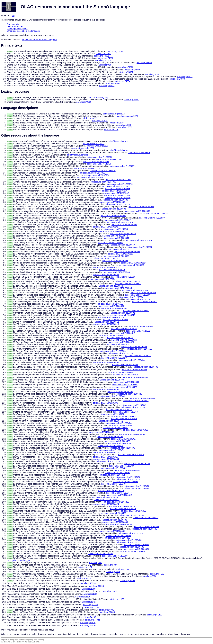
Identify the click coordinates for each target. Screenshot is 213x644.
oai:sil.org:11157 (91, 607)
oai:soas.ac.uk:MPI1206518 (123, 315)
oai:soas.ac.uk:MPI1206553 (115, 261)
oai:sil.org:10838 (100, 121)
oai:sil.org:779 (96, 563)
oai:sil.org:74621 (185, 77)
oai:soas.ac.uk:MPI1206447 (134, 407)
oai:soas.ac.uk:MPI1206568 (110, 286)
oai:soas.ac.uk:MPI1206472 (112, 450)
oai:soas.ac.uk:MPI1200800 (115, 556)
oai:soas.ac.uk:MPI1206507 (139, 299)
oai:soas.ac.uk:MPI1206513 (122, 333)
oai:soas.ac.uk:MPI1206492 (125, 365)
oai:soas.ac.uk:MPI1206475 (122, 448)
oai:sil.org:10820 (131, 100)
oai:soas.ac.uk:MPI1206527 (138, 356)
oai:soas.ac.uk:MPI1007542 (116, 193)
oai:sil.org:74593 (103, 60)
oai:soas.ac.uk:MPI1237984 (97, 175)
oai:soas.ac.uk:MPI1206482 (114, 468)
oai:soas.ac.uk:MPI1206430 (144, 529)
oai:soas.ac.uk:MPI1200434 (136, 549)
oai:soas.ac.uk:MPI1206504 (111, 306)
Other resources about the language (23, 31)
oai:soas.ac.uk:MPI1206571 (131, 265)
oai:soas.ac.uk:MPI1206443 (136, 401)
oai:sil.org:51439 (155, 615)
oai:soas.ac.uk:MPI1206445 (126, 412)
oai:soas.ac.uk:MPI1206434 (131, 533)
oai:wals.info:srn (111, 130)
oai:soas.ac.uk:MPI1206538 (113, 209)
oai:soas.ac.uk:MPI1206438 (114, 520)
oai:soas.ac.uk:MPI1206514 (111, 335)
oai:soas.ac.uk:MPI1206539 (137, 211)
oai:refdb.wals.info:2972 (120, 150)
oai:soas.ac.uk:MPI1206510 (106, 324)
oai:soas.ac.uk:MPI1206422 (133, 511)
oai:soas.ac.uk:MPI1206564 (124, 277)
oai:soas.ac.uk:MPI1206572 (106, 267)
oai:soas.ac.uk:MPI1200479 (129, 542)
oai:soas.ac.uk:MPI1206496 (125, 375)
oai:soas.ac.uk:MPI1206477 (119, 493)
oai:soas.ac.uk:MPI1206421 (146, 518)
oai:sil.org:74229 (84, 102)
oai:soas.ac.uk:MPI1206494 (132, 360)
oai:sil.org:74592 (106, 58)
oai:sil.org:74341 (92, 620)
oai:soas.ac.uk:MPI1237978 (87, 168)
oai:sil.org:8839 (125, 127)
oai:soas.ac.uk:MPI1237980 (92, 173)
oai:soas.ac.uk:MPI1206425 (122, 506)
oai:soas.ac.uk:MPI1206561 (104, 279)
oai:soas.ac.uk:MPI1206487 (129, 479)
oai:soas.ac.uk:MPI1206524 (124, 340)
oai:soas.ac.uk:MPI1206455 (121, 425)
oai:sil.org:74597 (105, 65)
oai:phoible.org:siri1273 (127, 116)
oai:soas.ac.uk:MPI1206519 (111, 317)
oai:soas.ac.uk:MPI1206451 (120, 392)
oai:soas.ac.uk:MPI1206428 (116, 502)
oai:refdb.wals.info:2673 (98, 146)
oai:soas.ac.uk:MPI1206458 (101, 432)
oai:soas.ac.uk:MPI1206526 (121, 353)
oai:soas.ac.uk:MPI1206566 (135, 290)
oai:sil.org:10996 (96, 586)
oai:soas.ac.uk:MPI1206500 (144, 302)
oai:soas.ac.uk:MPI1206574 (115, 191)
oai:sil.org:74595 (144, 63)
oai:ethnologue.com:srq (77, 155)
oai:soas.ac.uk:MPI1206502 (122, 313)
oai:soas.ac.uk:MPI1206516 (124, 329)
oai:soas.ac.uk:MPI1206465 (109, 461)
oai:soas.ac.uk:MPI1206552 (127, 252)
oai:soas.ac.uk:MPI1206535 (118, 198)
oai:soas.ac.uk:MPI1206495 (106, 362)
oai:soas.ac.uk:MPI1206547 (118, 220)
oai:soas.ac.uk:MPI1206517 (139, 331)
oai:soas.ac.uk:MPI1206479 (137, 488)
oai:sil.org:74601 (126, 72)
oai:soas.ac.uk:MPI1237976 (103, 171)
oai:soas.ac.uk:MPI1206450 (106, 389)
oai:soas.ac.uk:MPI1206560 (139, 240)
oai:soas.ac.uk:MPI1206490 (111, 380)
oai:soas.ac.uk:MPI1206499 (120, 372)
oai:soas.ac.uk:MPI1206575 (120, 184)
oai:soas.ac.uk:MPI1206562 (128, 281)
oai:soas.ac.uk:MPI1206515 (141, 326)
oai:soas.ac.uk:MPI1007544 (117, 195)
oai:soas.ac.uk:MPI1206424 (106, 504)
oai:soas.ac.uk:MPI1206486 (128, 477)
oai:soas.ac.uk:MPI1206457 (124, 439)
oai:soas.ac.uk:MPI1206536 (115, 200)
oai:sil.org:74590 (104, 54)
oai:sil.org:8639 (124, 125)
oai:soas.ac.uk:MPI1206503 (110, 304)
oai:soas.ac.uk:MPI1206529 (139, 349)
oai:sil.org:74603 (153, 74)
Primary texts (13, 24)
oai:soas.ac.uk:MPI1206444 (119, 410)
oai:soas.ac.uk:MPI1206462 (112, 414)
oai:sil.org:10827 (127, 581)
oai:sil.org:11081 (111, 591)
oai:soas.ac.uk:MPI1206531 (156, 213)
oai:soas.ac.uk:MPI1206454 (119, 423)
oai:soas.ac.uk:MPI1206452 (115, 428)
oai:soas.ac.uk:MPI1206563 (106, 275)
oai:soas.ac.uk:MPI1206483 (127, 470)
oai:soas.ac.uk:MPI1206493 (145, 367)
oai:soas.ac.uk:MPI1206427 (107, 500)
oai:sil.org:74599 (126, 67)
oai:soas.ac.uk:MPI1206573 (117, 189)
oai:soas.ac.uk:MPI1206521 (121, 342)
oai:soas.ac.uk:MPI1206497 (135, 377)
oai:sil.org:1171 (85, 567)
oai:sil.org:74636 (112, 83)
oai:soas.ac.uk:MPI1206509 (138, 295)
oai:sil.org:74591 (102, 56)
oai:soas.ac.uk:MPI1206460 (124, 419)
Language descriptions (17, 29)
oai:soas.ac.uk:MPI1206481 (112, 475)
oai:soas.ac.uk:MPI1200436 (131, 547)
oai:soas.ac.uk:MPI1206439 (115, 522)
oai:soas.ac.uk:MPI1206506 (131, 297)
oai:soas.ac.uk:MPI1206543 (123, 234)
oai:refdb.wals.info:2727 (83, 148)
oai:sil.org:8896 (149, 576)
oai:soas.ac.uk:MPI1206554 (134, 263)
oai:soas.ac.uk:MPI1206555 (116, 256)
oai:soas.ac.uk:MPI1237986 (118, 180)
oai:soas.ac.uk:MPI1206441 (134, 405)
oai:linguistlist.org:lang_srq (19, 560)
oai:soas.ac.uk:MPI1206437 (146, 527)
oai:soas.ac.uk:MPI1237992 (100, 157)
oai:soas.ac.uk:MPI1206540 (112, 231)
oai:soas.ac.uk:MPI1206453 (136, 430)
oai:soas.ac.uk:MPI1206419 (119, 495)
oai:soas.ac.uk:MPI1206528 (134, 347)
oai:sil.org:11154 (90, 605)
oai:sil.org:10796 (90, 118)
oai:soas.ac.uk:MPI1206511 (115, 320)
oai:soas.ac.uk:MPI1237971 (123, 166)
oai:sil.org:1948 (113, 572)
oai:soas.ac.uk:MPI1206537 (141, 207)
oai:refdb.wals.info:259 (118, 141)
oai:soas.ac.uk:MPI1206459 (132, 434)
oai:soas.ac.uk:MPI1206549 (124, 225)
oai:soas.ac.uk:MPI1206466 (131, 455)
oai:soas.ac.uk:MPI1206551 (122, 249)
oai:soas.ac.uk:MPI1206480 (118, 473)
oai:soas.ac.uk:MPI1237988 (90, 177)
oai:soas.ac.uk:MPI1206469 (122, 466)
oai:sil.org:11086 (90, 594)
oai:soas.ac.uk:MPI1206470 (117, 441)
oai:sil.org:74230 (88, 617)
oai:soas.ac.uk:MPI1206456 (110, 437)
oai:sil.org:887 (110, 565)
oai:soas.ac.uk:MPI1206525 (113, 351)
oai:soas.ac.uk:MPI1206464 (106, 459)
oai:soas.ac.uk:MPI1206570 (112, 270)
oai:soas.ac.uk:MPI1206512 (106, 322)
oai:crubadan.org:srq (98, 97)
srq (13, 16)
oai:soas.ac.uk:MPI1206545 (106, 227)
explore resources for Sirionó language (40, 40)
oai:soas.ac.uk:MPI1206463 (123, 416)
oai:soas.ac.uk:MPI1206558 (140, 247)
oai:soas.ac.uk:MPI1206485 (114, 484)
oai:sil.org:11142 (88, 602)
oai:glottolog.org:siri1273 (114, 114)
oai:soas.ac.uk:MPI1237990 (109, 159)
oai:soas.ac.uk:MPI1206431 (112, 531)
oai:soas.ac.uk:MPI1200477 (136, 545)
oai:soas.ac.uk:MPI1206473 (106, 452)
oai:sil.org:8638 (116, 123)
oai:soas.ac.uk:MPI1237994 (100, 164)
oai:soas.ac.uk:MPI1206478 (137, 486)
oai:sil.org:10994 (88, 583)
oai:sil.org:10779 (84, 578)
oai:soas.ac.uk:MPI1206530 (152, 218)
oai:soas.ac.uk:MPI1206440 (106, 403)
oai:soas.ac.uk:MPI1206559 (110, 243)
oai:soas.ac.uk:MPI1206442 (142, 398)
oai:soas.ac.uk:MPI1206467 (106, 457)
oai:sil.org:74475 (88, 623)
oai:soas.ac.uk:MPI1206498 (134, 370)
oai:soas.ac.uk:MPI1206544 (115, 236)
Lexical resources (15, 26)
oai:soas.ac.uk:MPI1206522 (120, 344)
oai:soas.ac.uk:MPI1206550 (121, 254)
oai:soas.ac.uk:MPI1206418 (105, 497)
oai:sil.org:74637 (107, 86)
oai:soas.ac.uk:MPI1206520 (114, 358)
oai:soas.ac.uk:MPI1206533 (112, 202)
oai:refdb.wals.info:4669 (139, 153)
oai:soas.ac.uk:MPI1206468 (137, 464)
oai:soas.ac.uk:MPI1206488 (125, 385)
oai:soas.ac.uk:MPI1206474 (111, 446)
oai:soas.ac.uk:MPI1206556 (106, 258)
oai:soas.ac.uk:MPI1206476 (111, 491)
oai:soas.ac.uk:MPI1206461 (110, 421)
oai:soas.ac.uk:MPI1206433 (129, 540)
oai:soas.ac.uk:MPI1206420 (132, 515)
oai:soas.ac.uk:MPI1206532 (113, 216)
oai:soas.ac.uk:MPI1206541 (116, 238)
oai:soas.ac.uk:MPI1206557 (122, 245)
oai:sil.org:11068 (88, 589)
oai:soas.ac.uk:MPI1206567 (128, 284)
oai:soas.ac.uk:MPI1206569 (117, 272)
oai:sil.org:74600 (132, 70)
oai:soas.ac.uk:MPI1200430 (101, 554)
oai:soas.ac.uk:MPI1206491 (126, 382)
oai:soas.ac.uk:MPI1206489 (124, 387)
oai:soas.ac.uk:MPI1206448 (129, 394)
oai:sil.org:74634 (123, 81)
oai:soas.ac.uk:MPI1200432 (132, 551)
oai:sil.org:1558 (122, 569)
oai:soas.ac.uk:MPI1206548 (120, 222)
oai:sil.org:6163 (157, 574)
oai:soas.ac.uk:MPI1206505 (114, 308)
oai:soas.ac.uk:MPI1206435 (119, 536)
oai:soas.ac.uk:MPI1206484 (125, 482)
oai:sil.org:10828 (116, 51)
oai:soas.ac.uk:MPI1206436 (119, 524)
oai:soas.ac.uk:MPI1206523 (120, 338)
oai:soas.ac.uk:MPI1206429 (123, 509)
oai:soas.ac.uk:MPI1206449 (113, 396)
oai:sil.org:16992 (106, 610)
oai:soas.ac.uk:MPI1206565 (119, 288)
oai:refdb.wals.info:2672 (94, 144)
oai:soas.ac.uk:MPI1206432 (117, 538)
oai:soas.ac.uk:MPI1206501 (136, 311)
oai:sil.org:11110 (83, 597)
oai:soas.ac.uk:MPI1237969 (103, 182)
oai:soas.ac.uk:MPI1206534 (118, 204)
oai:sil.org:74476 (88, 625)
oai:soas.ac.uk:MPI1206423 (114, 513)
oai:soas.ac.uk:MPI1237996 (96, 162)
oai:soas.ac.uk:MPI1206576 (115, 186)
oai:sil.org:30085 (107, 612)
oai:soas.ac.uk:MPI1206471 (121, 443)
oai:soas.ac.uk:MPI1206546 (116, 229)
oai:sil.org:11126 (117, 599)
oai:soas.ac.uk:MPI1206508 (143, 293)
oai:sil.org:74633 (177, 79)
